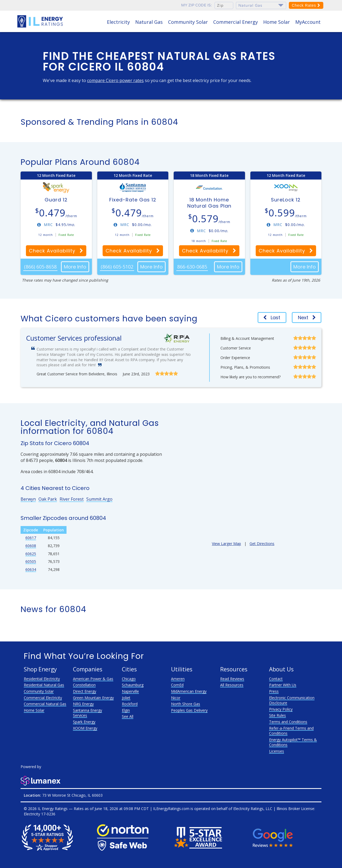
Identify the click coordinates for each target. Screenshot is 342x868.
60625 (31, 554)
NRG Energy (83, 704)
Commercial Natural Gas (45, 704)
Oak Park (48, 499)
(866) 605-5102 (117, 267)
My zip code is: (197, 5)
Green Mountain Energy (93, 698)
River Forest (72, 499)
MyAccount (308, 22)
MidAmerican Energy (189, 691)
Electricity (118, 22)
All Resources (232, 685)
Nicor (176, 698)
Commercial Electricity (43, 698)
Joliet (126, 698)
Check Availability (56, 251)
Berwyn (28, 499)
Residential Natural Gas (44, 685)
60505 (31, 561)
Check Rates (306, 5)
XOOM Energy (85, 728)
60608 (31, 546)
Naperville (130, 691)
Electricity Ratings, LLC (253, 809)
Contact (276, 679)
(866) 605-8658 (40, 267)
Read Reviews (232, 679)
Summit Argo (99, 499)
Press (274, 691)
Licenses (277, 751)
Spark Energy (84, 722)
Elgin (126, 710)
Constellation (84, 685)
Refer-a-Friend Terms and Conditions (291, 731)
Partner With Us (283, 685)
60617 (31, 538)
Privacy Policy (281, 709)
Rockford (130, 704)
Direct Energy (85, 691)
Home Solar (277, 22)
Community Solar (188, 22)
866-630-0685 (192, 267)
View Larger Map (226, 544)
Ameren (178, 679)
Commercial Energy (236, 22)
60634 (31, 569)
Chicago (129, 679)
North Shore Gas (186, 704)
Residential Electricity (42, 679)
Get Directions (262, 544)
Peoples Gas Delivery (189, 710)
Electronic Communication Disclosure (292, 700)
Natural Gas (149, 22)
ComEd (177, 685)
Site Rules (277, 715)
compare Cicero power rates (115, 80)
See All (128, 716)
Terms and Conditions (288, 722)
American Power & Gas (93, 679)
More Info (75, 267)
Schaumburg (133, 685)
